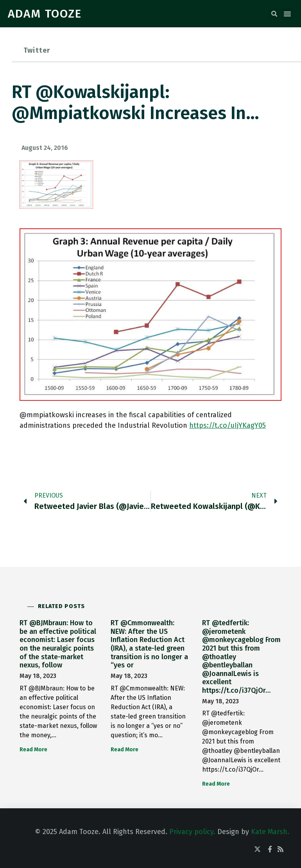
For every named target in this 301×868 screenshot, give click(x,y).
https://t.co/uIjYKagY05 (228, 425)
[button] (274, 14)
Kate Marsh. (270, 832)
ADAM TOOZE (45, 14)
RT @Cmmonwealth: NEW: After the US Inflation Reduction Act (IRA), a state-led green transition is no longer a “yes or (149, 644)
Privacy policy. (192, 832)
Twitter (37, 50)
